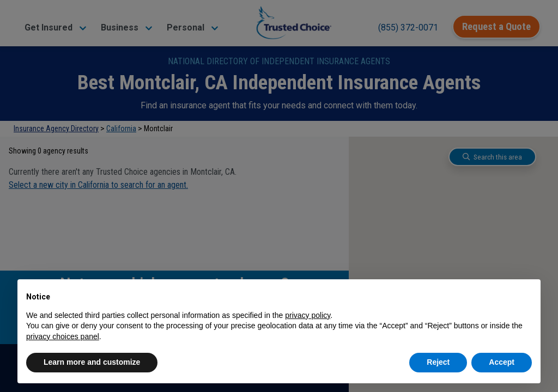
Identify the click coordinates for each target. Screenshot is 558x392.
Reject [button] (438, 362)
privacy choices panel (63, 336)
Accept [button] (502, 362)
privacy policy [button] (308, 315)
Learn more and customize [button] (92, 362)
